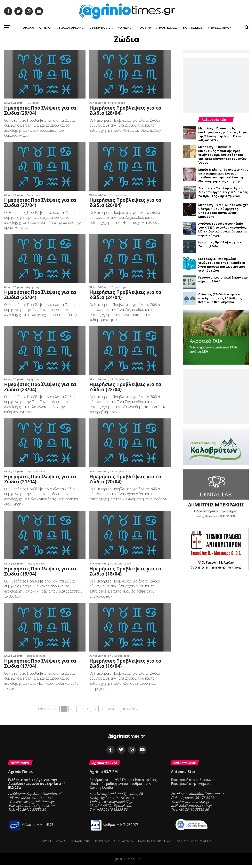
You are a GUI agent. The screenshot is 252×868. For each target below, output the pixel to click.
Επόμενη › (109, 712)
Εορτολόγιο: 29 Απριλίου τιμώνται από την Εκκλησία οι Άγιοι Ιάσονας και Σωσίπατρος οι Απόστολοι (222, 265)
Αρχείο (61, 844)
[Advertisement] (216, 85)
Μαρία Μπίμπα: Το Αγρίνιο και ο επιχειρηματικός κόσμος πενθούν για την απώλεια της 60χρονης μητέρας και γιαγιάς (223, 175)
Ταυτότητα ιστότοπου (193, 844)
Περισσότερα (219, 27)
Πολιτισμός (193, 27)
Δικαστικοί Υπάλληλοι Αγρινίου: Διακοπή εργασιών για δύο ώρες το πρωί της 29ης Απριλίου (223, 192)
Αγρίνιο (45, 27)
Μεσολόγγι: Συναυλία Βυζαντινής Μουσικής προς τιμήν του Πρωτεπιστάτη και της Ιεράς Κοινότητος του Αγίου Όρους (222, 155)
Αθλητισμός (167, 27)
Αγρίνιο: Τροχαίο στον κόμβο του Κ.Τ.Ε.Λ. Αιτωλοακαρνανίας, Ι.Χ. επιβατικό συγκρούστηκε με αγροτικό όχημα (223, 229)
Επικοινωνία (80, 844)
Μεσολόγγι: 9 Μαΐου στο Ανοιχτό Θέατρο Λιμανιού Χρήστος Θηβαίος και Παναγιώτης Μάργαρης (223, 211)
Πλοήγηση (102, 844)
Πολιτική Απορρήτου (154, 844)
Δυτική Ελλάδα (101, 27)
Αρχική (29, 27)
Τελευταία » (130, 712)
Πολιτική (144, 27)
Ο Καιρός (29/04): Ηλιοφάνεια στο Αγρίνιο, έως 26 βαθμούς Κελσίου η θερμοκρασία (220, 298)
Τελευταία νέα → (216, 120)
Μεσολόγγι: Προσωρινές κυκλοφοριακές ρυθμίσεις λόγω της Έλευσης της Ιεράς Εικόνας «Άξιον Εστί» (222, 134)
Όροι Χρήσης (124, 844)
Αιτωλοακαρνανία (70, 27)
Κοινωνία (125, 27)
